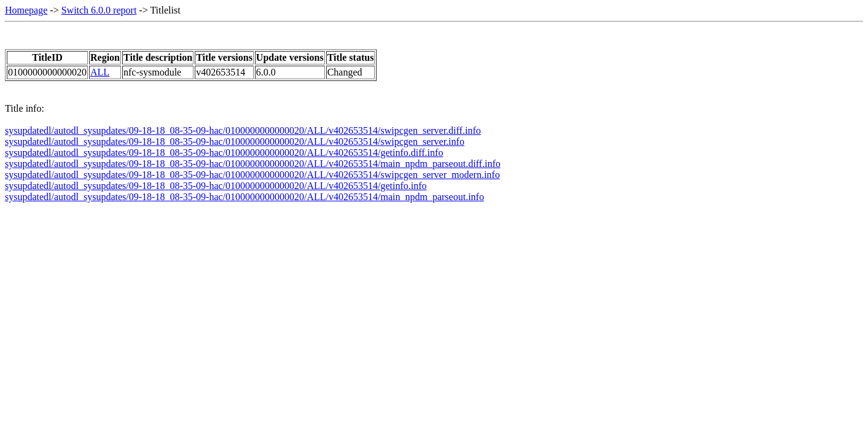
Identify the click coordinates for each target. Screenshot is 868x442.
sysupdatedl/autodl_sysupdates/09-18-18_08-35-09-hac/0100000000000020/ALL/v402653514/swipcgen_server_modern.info (252, 175)
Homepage (26, 10)
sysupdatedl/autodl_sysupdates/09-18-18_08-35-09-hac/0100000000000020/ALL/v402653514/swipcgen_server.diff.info (243, 130)
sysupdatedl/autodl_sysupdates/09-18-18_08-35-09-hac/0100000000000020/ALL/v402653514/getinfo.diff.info (224, 153)
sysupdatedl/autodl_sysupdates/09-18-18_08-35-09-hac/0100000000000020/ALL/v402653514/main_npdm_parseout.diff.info (253, 164)
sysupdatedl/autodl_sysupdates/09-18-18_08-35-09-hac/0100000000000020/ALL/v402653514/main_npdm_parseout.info (244, 197)
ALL (100, 72)
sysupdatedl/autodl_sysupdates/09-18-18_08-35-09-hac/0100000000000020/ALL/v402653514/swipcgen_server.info (235, 142)
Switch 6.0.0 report (99, 10)
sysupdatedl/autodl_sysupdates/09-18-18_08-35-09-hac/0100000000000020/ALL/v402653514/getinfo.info (216, 186)
